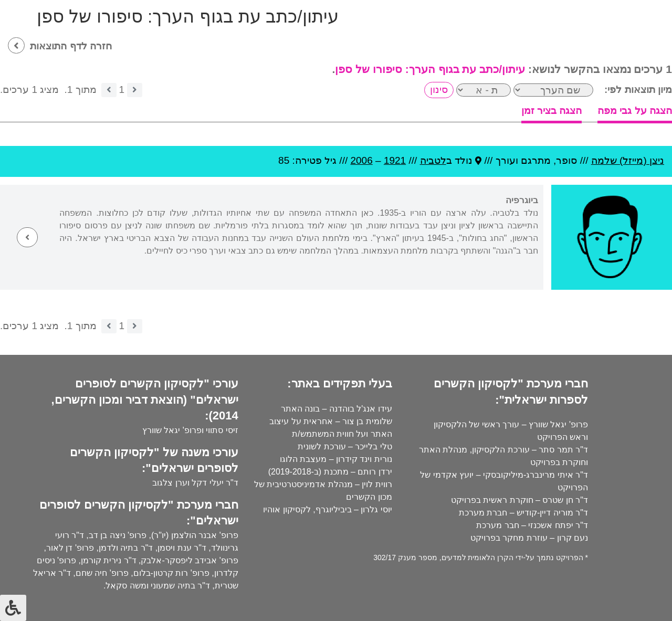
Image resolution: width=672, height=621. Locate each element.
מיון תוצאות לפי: (638, 90)
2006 (361, 160)
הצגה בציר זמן (552, 110)
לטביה (433, 160)
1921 (395, 160)
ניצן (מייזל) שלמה (628, 160)
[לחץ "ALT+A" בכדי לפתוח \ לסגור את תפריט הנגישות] (13, 608)
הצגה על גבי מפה (635, 110)
